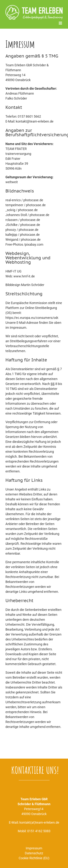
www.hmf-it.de (24, 276)
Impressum (34, 848)
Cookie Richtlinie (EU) (34, 858)
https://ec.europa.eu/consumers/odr (32, 318)
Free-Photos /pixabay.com (24, 244)
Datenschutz (34, 853)
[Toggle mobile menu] (61, 23)
